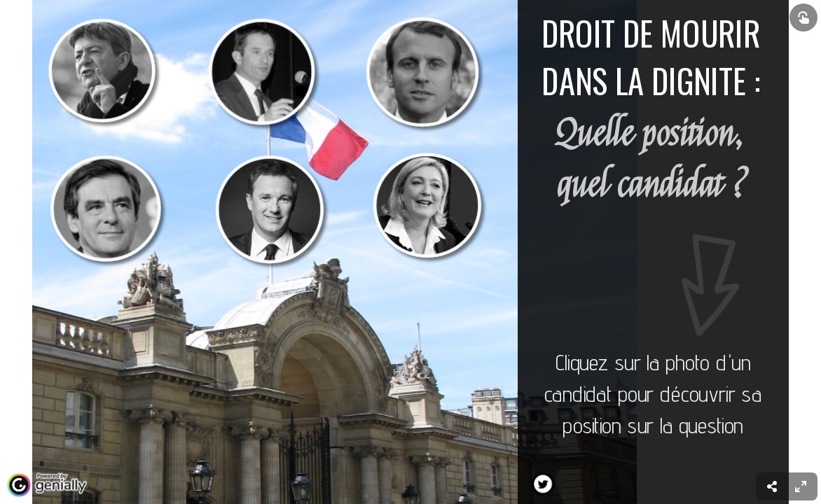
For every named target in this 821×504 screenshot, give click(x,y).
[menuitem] (801, 486)
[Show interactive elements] (803, 17)
